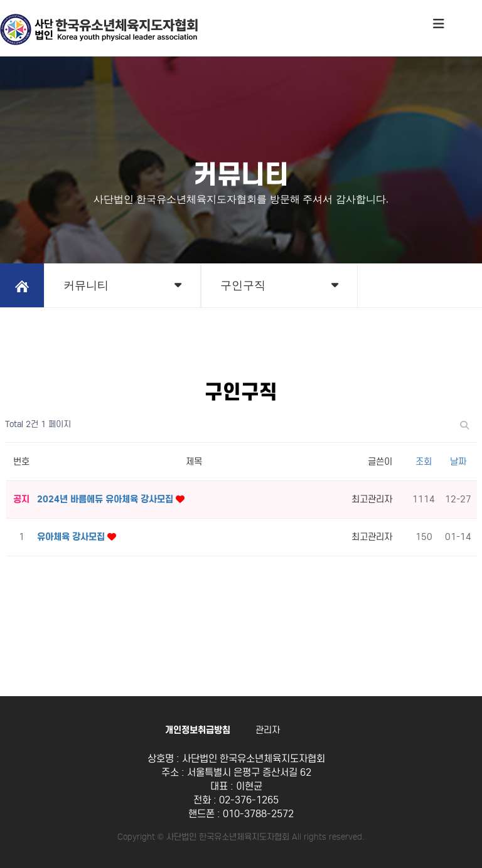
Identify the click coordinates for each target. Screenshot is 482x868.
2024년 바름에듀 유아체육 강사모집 (106, 499)
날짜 (458, 462)
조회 (424, 462)
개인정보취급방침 (198, 730)
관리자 (268, 730)
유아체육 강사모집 (72, 537)
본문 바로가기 (0, 0)
